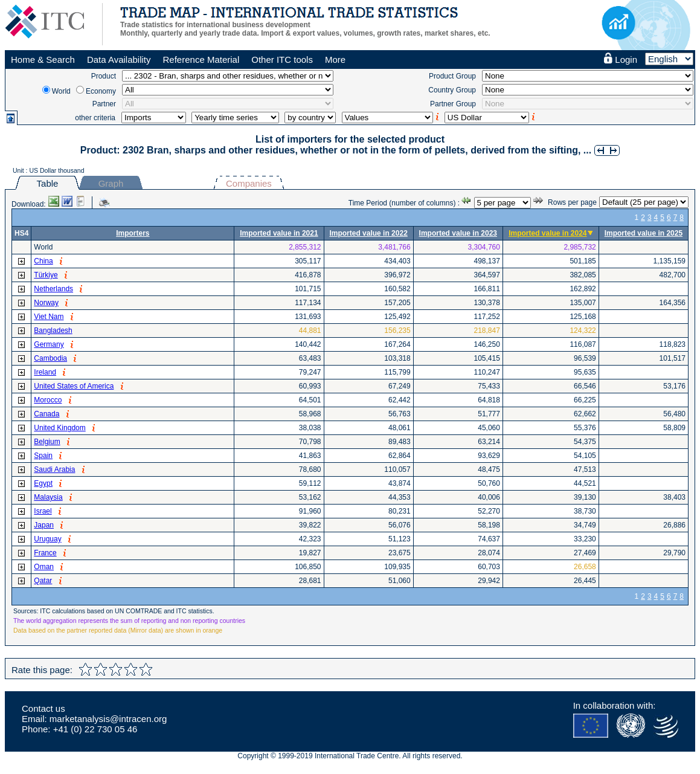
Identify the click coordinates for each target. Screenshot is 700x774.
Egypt (43, 483)
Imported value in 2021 (279, 233)
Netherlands (53, 289)
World (61, 91)
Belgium (47, 442)
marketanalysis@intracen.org (108, 719)
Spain (43, 456)
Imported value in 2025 (644, 233)
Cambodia (50, 358)
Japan (44, 525)
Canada (47, 414)
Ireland (45, 372)
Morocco (48, 400)
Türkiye (46, 275)
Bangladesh (53, 331)
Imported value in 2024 (547, 233)
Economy (101, 91)
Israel (43, 511)
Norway (46, 303)
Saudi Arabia (54, 469)
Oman (44, 567)
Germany (49, 344)
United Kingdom (59, 428)
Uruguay (47, 539)
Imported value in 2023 (458, 233)
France (45, 553)
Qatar (43, 581)
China (43, 261)
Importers (133, 233)
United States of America (74, 386)
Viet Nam (49, 317)
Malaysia (48, 497)
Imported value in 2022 (368, 233)
